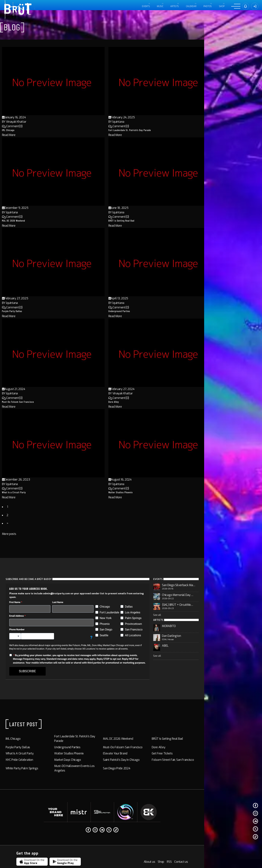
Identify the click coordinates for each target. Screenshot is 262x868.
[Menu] (235, 6)
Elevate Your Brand (144, 745)
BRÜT (45, 860)
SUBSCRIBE (35, 668)
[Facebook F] (255, 805)
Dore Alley (138, 402)
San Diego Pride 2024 (145, 758)
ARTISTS (174, 6)
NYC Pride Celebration (27, 752)
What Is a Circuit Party (38, 492)
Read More (33, 135)
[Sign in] (245, 6)
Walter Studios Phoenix (145, 492)
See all (197, 616)
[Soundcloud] (255, 821)
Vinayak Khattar (41, 122)
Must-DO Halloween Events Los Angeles (98, 758)
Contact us (239, 851)
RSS (227, 851)
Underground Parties (144, 311)
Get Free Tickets (202, 745)
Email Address (24, 612)
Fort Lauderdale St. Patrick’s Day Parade (154, 130)
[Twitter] (255, 829)
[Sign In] (255, 6)
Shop (221, 6)
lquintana (143, 122)
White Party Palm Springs (29, 758)
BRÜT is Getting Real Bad (146, 221)
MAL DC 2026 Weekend (38, 221)
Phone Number (24, 626)
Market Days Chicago (86, 752)
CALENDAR (191, 6)
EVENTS (145, 6)
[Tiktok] (255, 837)
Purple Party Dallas (37, 311)
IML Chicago (33, 130)
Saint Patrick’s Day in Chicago (150, 752)
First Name (22, 599)
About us (207, 851)
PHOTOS (207, 6)
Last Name (75, 599)
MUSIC (160, 6)
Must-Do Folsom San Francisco (43, 402)
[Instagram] (255, 813)
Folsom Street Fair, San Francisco (213, 752)
